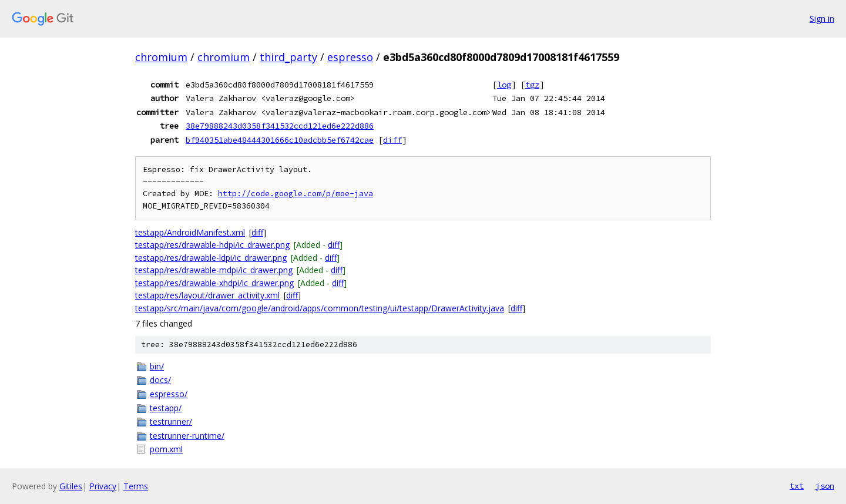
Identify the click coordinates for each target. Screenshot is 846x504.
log (504, 85)
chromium (161, 57)
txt (797, 486)
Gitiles (71, 486)
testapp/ (166, 408)
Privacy (103, 486)
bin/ (157, 366)
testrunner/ (171, 421)
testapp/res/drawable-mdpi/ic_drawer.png (214, 270)
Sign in (822, 19)
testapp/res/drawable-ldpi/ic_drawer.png (211, 258)
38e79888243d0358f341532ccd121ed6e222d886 (280, 126)
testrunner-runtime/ (187, 436)
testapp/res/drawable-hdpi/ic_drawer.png (212, 245)
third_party (288, 57)
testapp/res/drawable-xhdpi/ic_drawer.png (214, 283)
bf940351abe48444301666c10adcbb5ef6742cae (280, 140)
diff (392, 140)
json (825, 486)
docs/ (160, 380)
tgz (532, 85)
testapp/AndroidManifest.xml (190, 232)
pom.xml (166, 449)
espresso (350, 57)
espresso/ (169, 394)
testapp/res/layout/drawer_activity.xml (207, 295)
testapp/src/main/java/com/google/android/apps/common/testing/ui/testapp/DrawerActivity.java (320, 308)
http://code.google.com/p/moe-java (296, 194)
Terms (136, 486)
